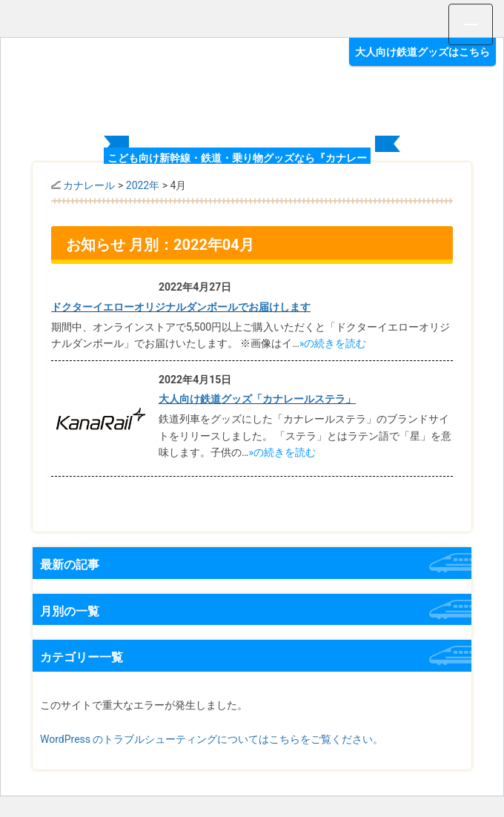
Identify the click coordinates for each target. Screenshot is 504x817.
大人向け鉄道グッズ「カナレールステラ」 (257, 399)
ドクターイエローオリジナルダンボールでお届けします (181, 307)
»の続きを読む (333, 343)
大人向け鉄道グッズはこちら (422, 52)
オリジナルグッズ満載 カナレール (252, 88)
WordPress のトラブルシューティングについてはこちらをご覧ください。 (212, 739)
